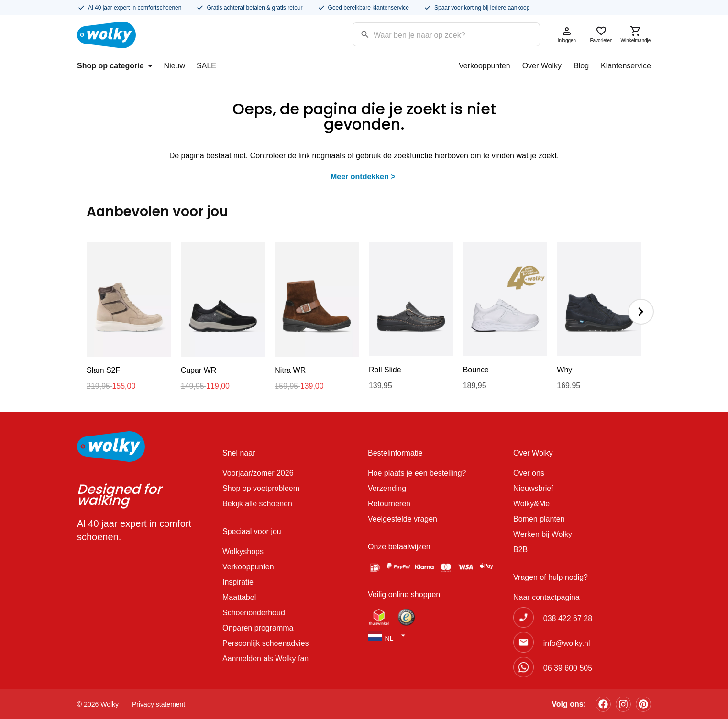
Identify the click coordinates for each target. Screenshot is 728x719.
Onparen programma (258, 628)
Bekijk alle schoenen (257, 504)
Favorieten (601, 34)
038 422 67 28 (568, 618)
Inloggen (567, 34)
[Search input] (434, 34)
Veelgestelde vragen (403, 519)
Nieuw (175, 66)
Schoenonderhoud (254, 613)
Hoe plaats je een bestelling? (417, 473)
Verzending (387, 488)
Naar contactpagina (546, 597)
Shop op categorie (115, 66)
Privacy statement (159, 704)
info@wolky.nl (567, 643)
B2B (520, 550)
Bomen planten (539, 519)
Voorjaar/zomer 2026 (258, 473)
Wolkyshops (243, 551)
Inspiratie (238, 582)
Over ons (529, 473)
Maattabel (239, 597)
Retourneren (389, 504)
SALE (206, 66)
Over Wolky (542, 66)
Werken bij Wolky (543, 534)
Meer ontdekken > (364, 177)
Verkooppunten (485, 66)
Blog (581, 66)
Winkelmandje (636, 34)
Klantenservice (626, 66)
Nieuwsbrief (533, 488)
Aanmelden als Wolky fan (265, 659)
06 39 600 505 (568, 668)
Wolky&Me (531, 504)
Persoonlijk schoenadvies (266, 643)
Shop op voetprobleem (261, 488)
